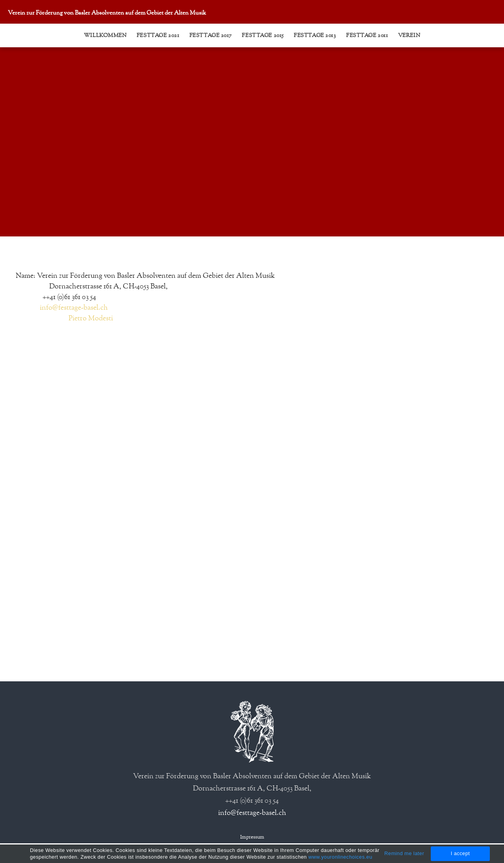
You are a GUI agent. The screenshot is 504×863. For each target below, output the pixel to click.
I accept (460, 853)
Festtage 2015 (263, 36)
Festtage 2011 (367, 36)
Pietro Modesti (91, 319)
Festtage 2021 (158, 36)
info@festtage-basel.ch (74, 308)
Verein (409, 36)
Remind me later (404, 853)
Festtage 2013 (315, 36)
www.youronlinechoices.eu (340, 857)
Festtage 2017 (211, 36)
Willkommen (105, 36)
